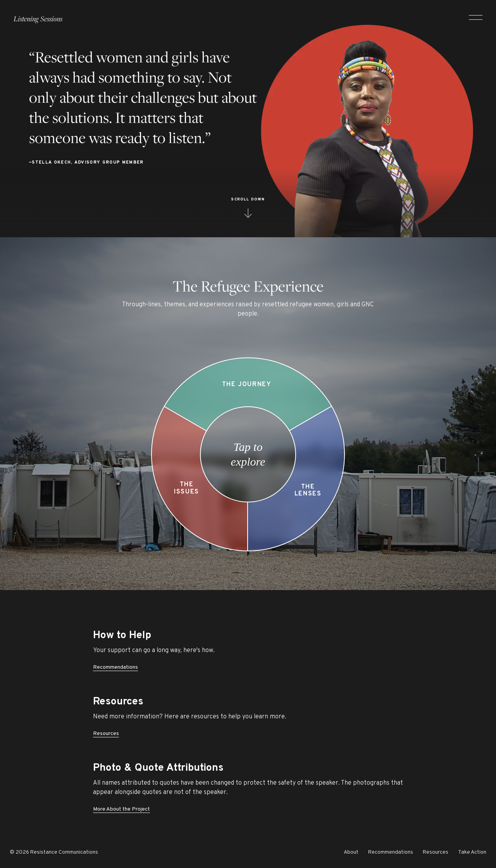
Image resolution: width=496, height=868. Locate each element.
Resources (106, 734)
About (351, 852)
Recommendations (115, 667)
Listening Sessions (38, 16)
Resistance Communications (64, 852)
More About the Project (121, 809)
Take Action (472, 852)
